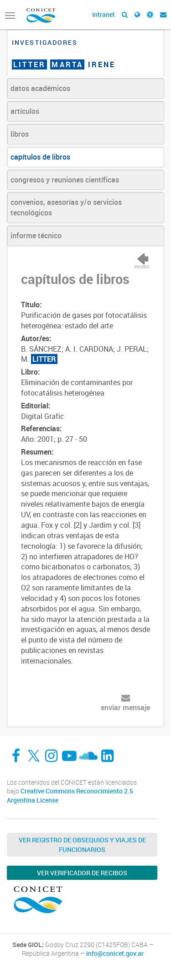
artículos (25, 111)
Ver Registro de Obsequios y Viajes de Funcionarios (82, 845)
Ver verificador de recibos (82, 873)
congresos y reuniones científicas (65, 180)
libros (20, 134)
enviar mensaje (125, 707)
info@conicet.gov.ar (115, 953)
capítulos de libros (40, 157)
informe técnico (36, 236)
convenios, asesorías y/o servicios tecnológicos (66, 207)
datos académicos (40, 88)
